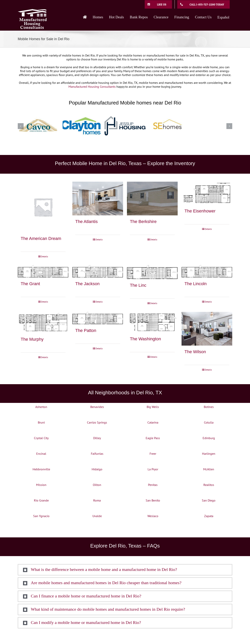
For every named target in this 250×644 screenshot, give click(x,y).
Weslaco (153, 516)
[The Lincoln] (207, 271)
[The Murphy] (43, 322)
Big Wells (153, 407)
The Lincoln (196, 284)
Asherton (41, 407)
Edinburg (209, 438)
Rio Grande (41, 500)
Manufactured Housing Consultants (92, 87)
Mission (41, 485)
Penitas (153, 485)
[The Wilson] (207, 329)
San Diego (209, 500)
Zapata (209, 516)
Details (44, 256)
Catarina (153, 422)
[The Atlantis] (98, 199)
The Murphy (32, 339)
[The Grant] (43, 271)
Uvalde (97, 516)
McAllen (209, 469)
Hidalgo (97, 469)
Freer (153, 454)
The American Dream (41, 238)
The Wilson (195, 352)
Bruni (41, 422)
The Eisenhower (200, 211)
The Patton (86, 330)
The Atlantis (86, 222)
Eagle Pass (153, 438)
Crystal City (41, 438)
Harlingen (209, 454)
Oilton (97, 485)
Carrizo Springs (97, 422)
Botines (209, 407)
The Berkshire (143, 222)
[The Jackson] (98, 271)
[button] (125, 570)
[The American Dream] (43, 207)
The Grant (30, 284)
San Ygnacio (41, 516)
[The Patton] (98, 318)
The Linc (138, 285)
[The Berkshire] (152, 199)
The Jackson (87, 284)
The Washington (145, 339)
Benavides (97, 407)
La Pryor (153, 469)
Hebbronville (41, 469)
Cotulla (209, 422)
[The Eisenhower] (207, 193)
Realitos (209, 485)
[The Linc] (152, 272)
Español (223, 17)
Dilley (97, 438)
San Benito (153, 500)
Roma (97, 500)
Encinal (41, 454)
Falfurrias (97, 454)
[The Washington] (152, 322)
